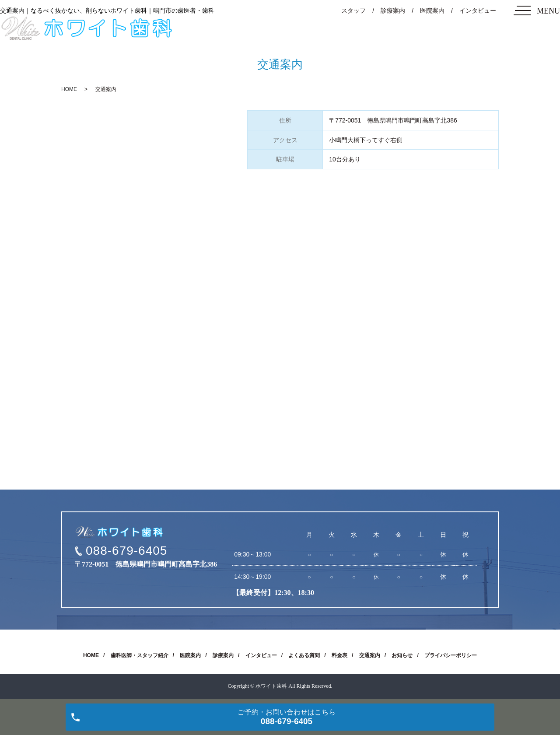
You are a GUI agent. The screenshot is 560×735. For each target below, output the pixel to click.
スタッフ (353, 10)
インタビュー (478, 10)
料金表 (339, 655)
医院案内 (432, 10)
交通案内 (370, 655)
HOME (69, 89)
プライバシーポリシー (451, 655)
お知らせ (402, 655)
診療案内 (393, 10)
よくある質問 (304, 655)
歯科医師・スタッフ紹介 (140, 655)
